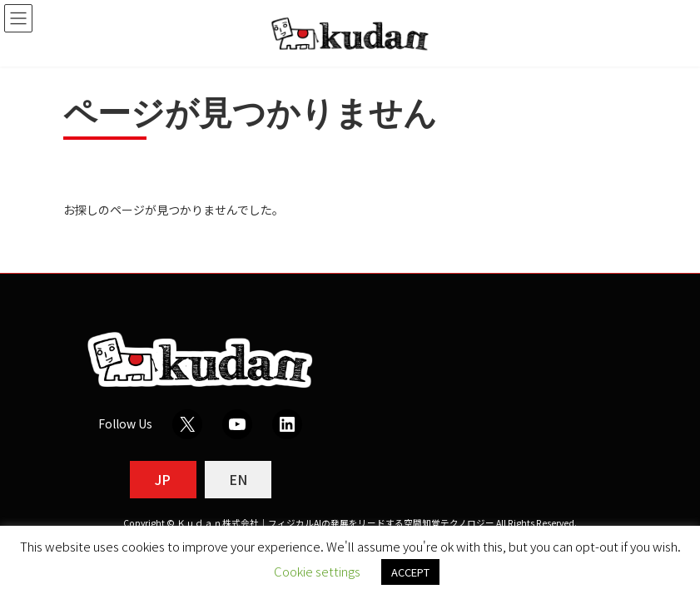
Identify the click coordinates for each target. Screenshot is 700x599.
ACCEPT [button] (410, 572)
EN (238, 479)
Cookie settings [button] (317, 571)
